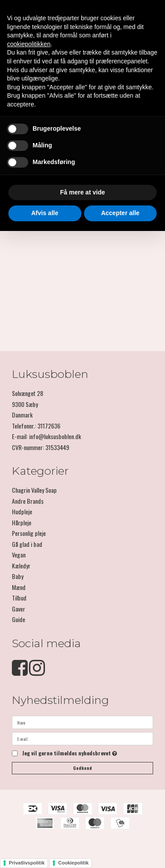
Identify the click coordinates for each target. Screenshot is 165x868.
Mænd (19, 587)
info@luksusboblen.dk (55, 436)
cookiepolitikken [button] (29, 44)
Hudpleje (22, 511)
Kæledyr (21, 566)
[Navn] (82, 721)
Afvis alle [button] (45, 213)
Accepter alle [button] (120, 213)
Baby (18, 576)
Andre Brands (28, 501)
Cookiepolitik (73, 863)
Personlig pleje (29, 533)
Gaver (18, 609)
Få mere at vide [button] (83, 192)
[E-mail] (82, 738)
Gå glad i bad (27, 544)
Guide (18, 619)
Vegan (19, 555)
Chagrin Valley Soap (34, 490)
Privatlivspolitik (27, 863)
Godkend (82, 768)
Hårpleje (22, 522)
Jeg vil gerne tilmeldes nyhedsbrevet (70, 754)
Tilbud (19, 598)
